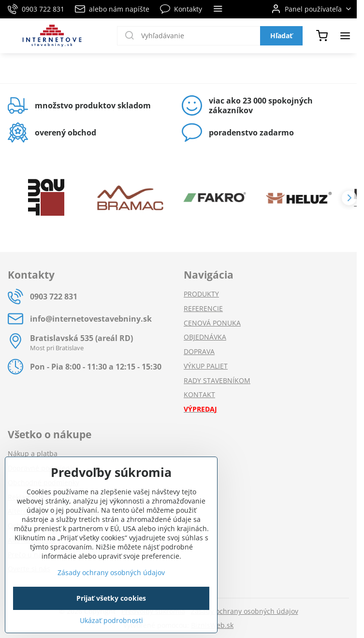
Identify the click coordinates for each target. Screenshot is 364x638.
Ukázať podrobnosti (111, 620)
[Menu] (345, 36)
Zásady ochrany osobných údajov (245, 611)
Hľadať (281, 36)
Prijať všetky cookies (111, 598)
